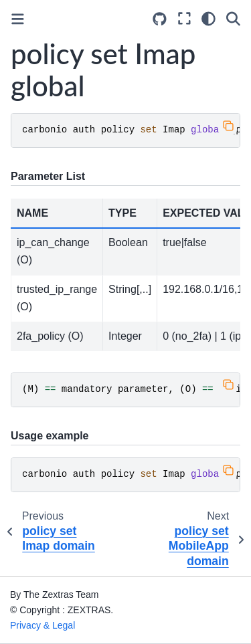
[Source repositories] (160, 19)
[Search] (233, 19)
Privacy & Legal (43, 625)
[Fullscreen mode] (184, 19)
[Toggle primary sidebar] (18, 19)
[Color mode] (208, 19)
